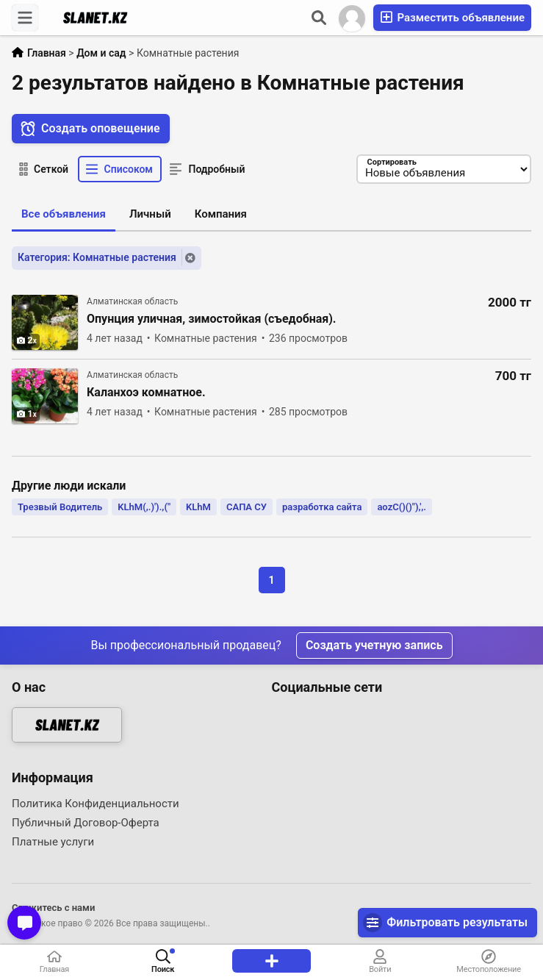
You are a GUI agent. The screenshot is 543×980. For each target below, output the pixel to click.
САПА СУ (247, 507)
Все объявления (64, 214)
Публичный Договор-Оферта (86, 823)
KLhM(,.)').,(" (144, 507)
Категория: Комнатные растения (97, 257)
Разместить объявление (452, 17)
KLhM (198, 507)
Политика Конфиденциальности (96, 804)
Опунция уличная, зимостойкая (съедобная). (212, 319)
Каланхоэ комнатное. (146, 393)
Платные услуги (53, 842)
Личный (150, 214)
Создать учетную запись (374, 645)
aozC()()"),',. (402, 507)
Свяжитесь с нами (53, 908)
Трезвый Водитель (60, 507)
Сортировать (391, 162)
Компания (221, 214)
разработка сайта (322, 507)
